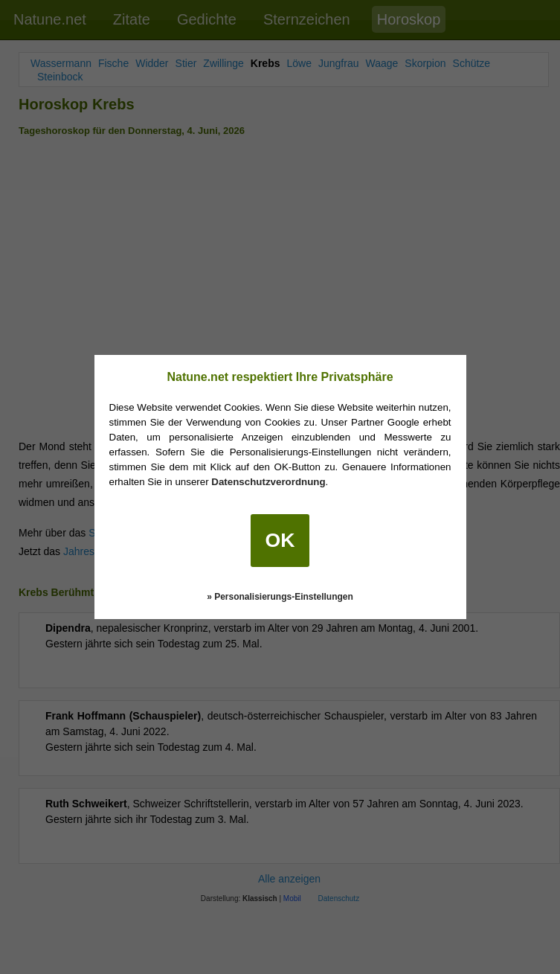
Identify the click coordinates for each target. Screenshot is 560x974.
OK (280, 540)
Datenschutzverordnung (268, 482)
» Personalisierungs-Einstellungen (280, 597)
